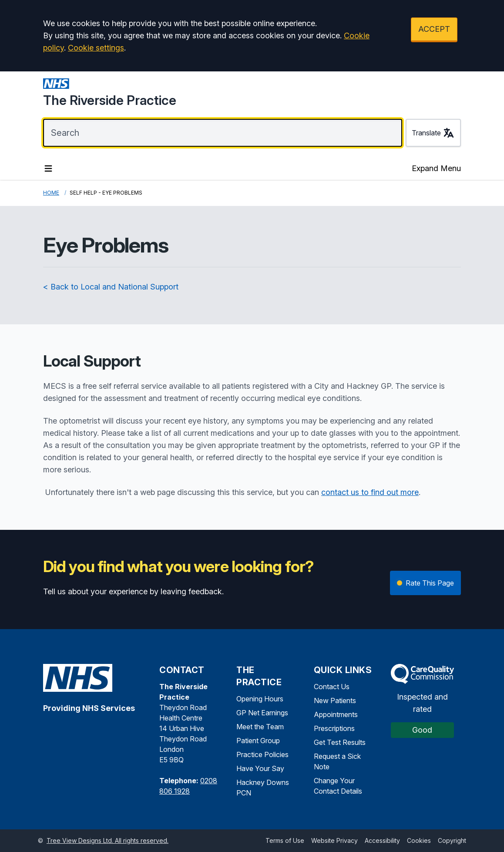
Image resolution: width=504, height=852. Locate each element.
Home (51, 193)
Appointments (336, 714)
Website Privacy (334, 840)
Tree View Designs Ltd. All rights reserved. (108, 840)
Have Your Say (260, 768)
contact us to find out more (370, 492)
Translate (433, 133)
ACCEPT (434, 29)
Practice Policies (262, 754)
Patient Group (258, 741)
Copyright (452, 840)
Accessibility (382, 840)
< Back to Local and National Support (111, 287)
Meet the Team (260, 727)
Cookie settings (96, 48)
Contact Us (332, 687)
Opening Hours (260, 699)
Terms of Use (285, 840)
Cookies (419, 840)
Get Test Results (340, 742)
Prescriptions (334, 728)
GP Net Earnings (262, 713)
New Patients (335, 700)
